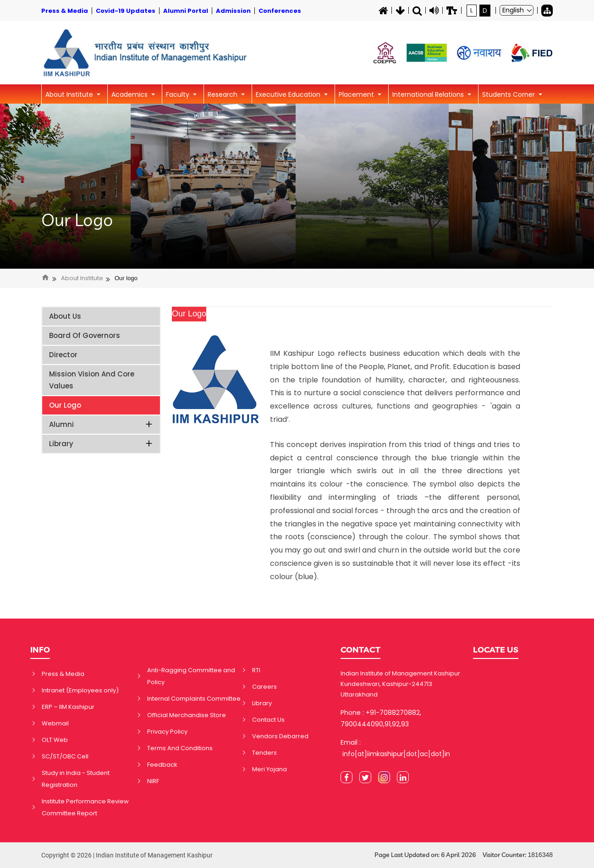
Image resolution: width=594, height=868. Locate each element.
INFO (40, 650)
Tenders (264, 753)
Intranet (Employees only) (80, 690)
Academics (130, 94)
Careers (264, 687)
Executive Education (289, 94)
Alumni (101, 424)
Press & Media (63, 674)
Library (101, 444)
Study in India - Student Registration (76, 779)
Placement (357, 94)
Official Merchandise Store (187, 715)
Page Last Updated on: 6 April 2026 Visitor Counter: (464, 855)
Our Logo (77, 220)
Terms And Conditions (180, 748)
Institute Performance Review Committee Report (85, 807)
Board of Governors (85, 335)
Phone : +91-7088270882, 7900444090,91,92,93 (381, 718)
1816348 (540, 855)
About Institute (70, 94)
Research (223, 94)
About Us (65, 316)
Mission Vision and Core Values (92, 380)
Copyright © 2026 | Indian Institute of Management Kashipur (127, 855)
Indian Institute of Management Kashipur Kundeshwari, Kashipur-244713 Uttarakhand (400, 684)
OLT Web (55, 740)
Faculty (179, 94)
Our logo (126, 278)
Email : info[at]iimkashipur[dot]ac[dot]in (395, 748)
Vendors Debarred (280, 736)
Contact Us (268, 720)
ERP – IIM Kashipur (68, 707)
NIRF (153, 781)
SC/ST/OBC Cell (65, 756)
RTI (256, 670)
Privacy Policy (167, 732)
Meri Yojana (269, 769)
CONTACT (360, 650)
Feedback (162, 765)
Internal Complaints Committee (194, 699)
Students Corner (509, 94)
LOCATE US (496, 650)
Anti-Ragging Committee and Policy (191, 676)
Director (63, 355)
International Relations (429, 94)
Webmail (55, 723)
